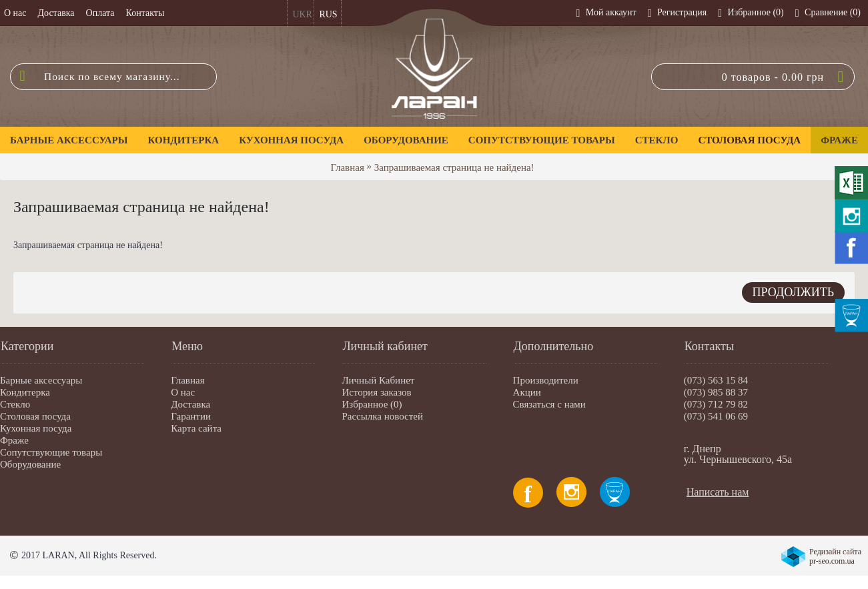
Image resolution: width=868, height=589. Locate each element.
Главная (347, 167)
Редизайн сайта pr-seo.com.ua (835, 556)
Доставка (190, 404)
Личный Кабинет (378, 380)
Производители (546, 380)
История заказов (376, 392)
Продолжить (793, 292)
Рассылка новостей (382, 416)
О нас (183, 392)
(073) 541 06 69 (716, 416)
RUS (328, 14)
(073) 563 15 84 (716, 380)
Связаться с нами (549, 404)
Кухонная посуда (36, 428)
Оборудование (30, 464)
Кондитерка (25, 392)
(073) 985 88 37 (716, 392)
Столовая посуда (35, 416)
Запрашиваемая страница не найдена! (454, 167)
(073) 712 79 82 (716, 404)
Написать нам (718, 492)
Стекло (15, 404)
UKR (302, 14)
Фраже (14, 440)
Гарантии (191, 416)
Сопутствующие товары (51, 452)
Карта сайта (196, 428)
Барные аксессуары (41, 380)
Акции (527, 392)
